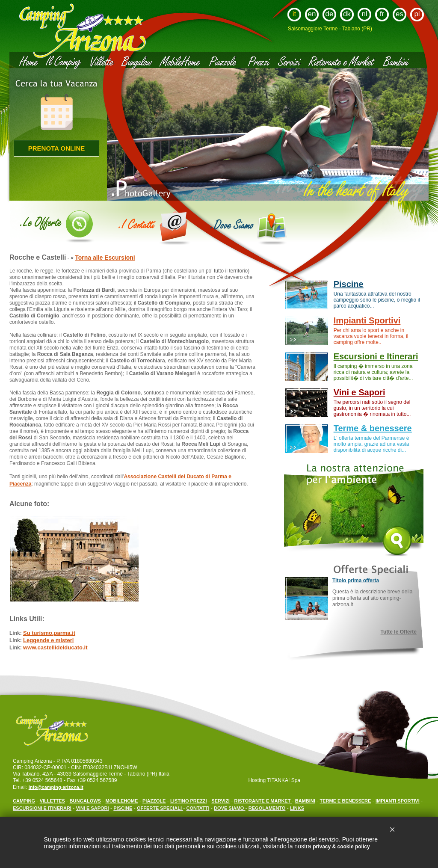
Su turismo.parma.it (49, 633)
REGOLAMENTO (267, 808)
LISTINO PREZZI (189, 801)
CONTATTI (198, 808)
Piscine (349, 284)
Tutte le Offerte (399, 632)
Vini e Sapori (360, 392)
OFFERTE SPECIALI (160, 808)
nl (364, 14)
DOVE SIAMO (229, 808)
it (294, 14)
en (312, 14)
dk (347, 14)
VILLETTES (52, 801)
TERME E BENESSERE (346, 801)
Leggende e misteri (48, 640)
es (400, 14)
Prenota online (57, 148)
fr (382, 14)
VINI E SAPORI (93, 808)
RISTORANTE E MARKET (263, 801)
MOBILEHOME (122, 801)
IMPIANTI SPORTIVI (398, 801)
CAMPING (24, 801)
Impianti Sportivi (367, 320)
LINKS (297, 808)
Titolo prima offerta (356, 581)
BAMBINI (305, 801)
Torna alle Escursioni (105, 258)
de (330, 14)
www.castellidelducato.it (55, 647)
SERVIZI (220, 801)
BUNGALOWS (85, 801)
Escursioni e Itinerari (376, 356)
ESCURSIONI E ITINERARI (42, 808)
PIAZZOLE (154, 801)
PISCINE (123, 808)
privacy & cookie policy (341, 847)
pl (417, 14)
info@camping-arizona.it (56, 787)
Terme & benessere (373, 428)
